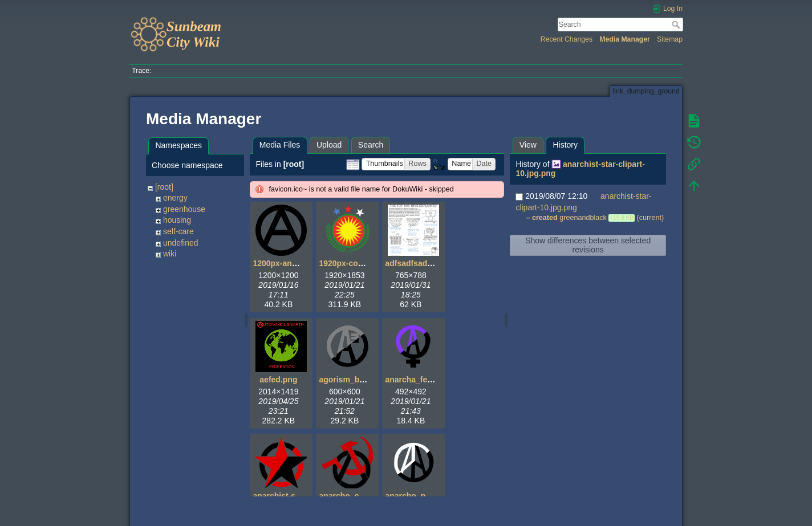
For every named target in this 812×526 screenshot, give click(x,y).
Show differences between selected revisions (588, 245)
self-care (178, 231)
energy (175, 198)
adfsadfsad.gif (412, 263)
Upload (329, 145)
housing (177, 220)
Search (677, 25)
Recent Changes (567, 39)
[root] (164, 187)
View (528, 145)
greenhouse (184, 209)
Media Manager (625, 39)
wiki (170, 254)
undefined (181, 243)
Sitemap (670, 39)
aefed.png (278, 380)
